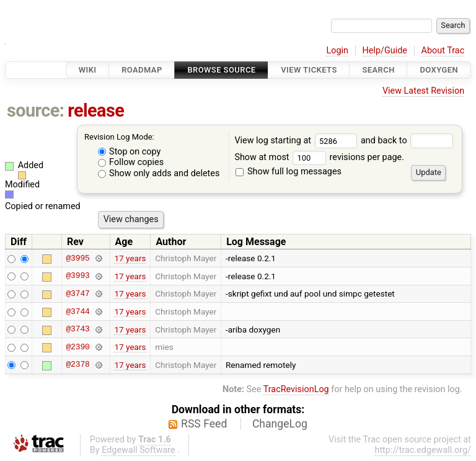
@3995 (77, 258)
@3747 (77, 293)
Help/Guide (385, 51)
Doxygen (439, 70)
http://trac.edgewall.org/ (423, 450)
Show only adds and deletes (159, 173)
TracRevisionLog (296, 389)
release (96, 110)
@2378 (77, 365)
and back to (407, 141)
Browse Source (221, 70)
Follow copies (131, 162)
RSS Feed (204, 424)
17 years (130, 258)
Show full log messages (289, 172)
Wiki (88, 70)
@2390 (77, 347)
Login (337, 51)
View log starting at (297, 141)
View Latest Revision (423, 91)
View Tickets (309, 70)
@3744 (77, 311)
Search (378, 70)
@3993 (77, 276)
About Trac (443, 51)
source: (36, 110)
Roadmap (142, 70)
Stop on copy (130, 152)
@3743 (77, 329)
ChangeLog (280, 424)
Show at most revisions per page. (319, 157)
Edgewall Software (139, 450)
